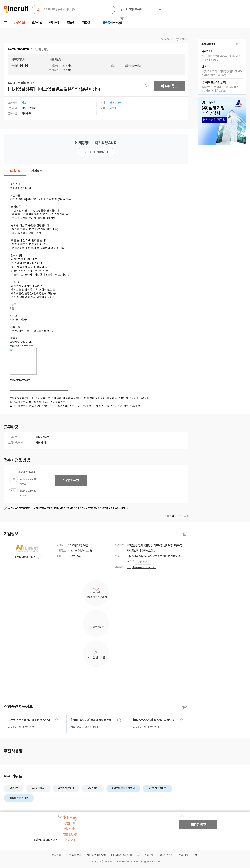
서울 (38, 437)
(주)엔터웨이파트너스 (20, 49)
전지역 (46, 437)
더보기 (185, 535)
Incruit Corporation (129, 862)
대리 (43, 443)
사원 (38, 443)
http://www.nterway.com (141, 567)
